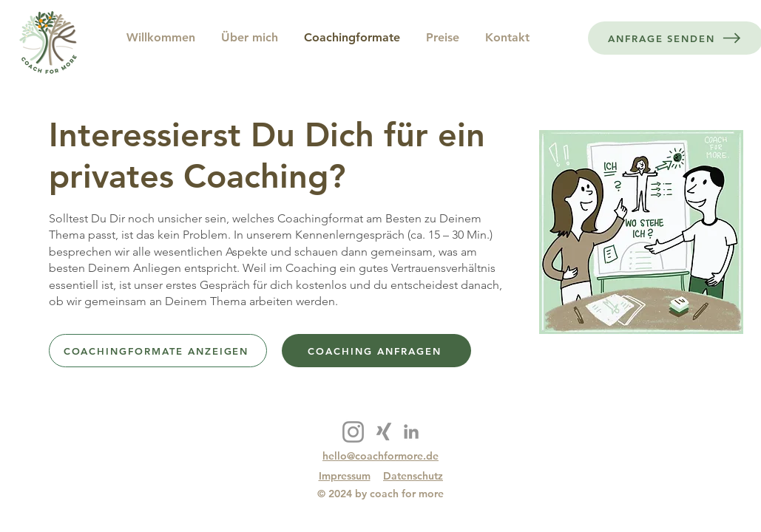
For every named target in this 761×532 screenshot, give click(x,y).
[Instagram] (353, 432)
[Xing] (384, 432)
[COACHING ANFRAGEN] (376, 351)
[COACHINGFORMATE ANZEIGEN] (158, 351)
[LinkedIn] (411, 432)
